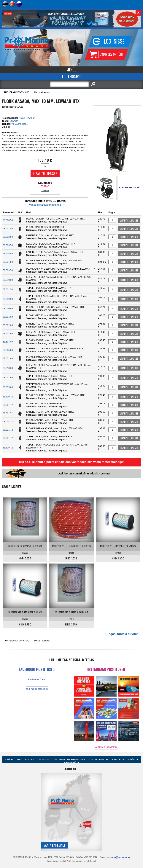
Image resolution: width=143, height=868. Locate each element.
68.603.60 (8, 334)
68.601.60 (8, 317)
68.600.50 (8, 220)
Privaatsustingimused (115, 760)
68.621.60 (8, 358)
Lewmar (14, 121)
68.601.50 (8, 229)
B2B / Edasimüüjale (71, 763)
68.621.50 (8, 262)
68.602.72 (8, 413)
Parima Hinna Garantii (76, 760)
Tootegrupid (72, 76)
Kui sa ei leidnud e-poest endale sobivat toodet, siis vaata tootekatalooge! (71, 462)
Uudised (19, 760)
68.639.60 (8, 387)
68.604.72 (8, 422)
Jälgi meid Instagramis (106, 747)
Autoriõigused (132, 760)
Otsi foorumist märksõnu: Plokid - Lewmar (84, 474)
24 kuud (45, 191)
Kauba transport (43, 760)
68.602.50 (8, 237)
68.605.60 (8, 350)
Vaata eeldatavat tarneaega (45, 205)
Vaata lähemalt (54, 845)
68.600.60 (8, 309)
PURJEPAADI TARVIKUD (16, 92)
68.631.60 (8, 378)
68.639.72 (8, 448)
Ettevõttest (9, 760)
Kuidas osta (30, 760)
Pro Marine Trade (19, 124)
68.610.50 (8, 280)
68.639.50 (8, 299)
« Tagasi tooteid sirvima (121, 634)
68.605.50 (8, 254)
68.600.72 (8, 397)
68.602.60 (8, 325)
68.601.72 (8, 405)
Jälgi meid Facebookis (37, 689)
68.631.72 (8, 438)
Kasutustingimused (96, 760)
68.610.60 (8, 368)
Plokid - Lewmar (42, 92)
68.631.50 (8, 289)
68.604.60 (8, 342)
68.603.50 (8, 245)
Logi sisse (114, 41)
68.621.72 (8, 430)
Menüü (71, 70)
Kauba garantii (59, 760)
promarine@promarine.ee (118, 857)
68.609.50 (8, 270)
